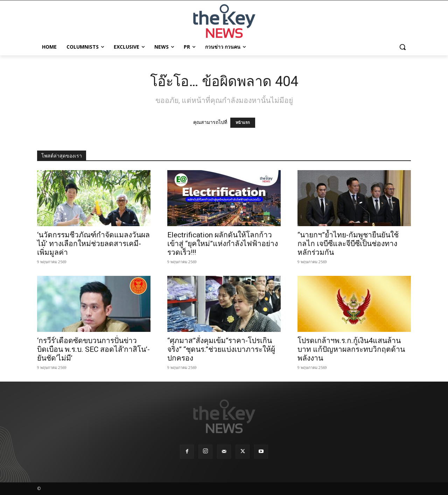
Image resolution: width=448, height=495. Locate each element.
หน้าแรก (243, 123)
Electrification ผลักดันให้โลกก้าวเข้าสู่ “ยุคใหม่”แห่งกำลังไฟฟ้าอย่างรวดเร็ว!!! (223, 244)
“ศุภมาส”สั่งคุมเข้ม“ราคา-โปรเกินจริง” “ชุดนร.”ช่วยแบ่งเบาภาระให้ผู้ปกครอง (221, 349)
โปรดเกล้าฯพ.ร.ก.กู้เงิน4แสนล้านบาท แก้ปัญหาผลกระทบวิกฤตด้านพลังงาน (351, 349)
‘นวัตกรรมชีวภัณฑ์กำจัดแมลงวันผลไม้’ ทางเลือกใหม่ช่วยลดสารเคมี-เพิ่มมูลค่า (93, 244)
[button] (402, 47)
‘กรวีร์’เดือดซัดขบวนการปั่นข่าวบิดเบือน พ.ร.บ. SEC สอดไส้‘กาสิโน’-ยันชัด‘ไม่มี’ (93, 349)
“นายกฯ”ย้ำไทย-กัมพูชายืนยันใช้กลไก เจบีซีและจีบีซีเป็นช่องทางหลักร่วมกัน (348, 244)
